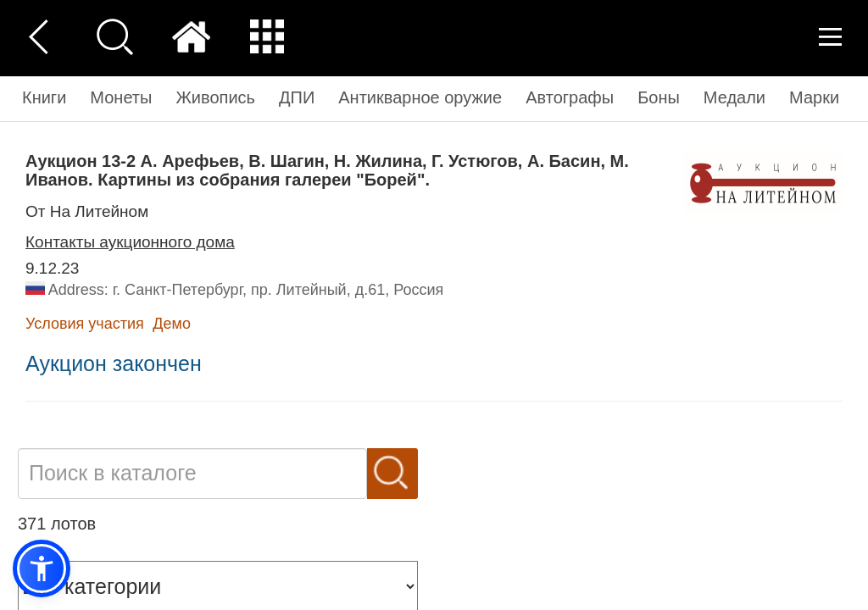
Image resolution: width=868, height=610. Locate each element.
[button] (42, 568)
